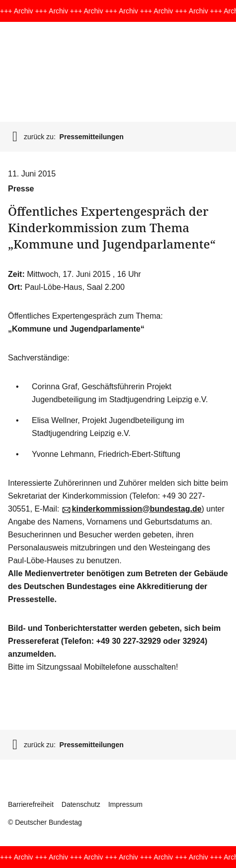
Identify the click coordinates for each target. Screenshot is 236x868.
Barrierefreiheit (31, 804)
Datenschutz (81, 804)
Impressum (125, 804)
